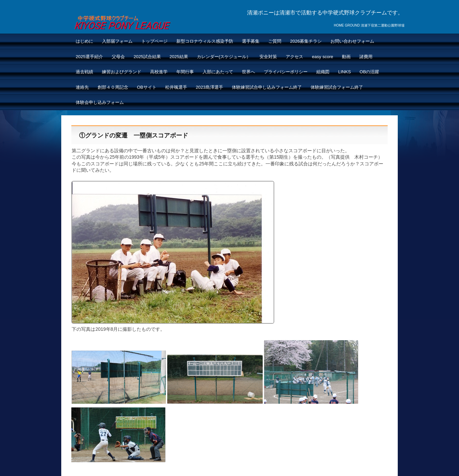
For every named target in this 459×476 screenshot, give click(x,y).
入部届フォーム (117, 41)
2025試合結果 (147, 57)
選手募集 (251, 41)
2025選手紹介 (89, 57)
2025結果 (179, 57)
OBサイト (147, 87)
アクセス (294, 57)
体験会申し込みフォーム (100, 102)
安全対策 (268, 57)
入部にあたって (218, 72)
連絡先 (82, 87)
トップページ (154, 41)
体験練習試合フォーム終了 (337, 87)
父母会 (118, 57)
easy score (323, 57)
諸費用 (366, 57)
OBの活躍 (369, 72)
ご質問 (275, 41)
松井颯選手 (176, 87)
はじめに (84, 41)
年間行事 (185, 72)
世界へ (249, 72)
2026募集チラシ (306, 41)
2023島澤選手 (209, 87)
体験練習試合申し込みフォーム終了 (267, 87)
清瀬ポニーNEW (122, 21)
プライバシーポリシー (286, 72)
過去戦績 (84, 72)
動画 (346, 57)
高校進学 (159, 72)
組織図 (323, 72)
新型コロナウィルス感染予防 (205, 41)
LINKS (345, 72)
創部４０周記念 (113, 87)
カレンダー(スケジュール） (224, 57)
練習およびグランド (122, 72)
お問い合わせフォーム (352, 41)
